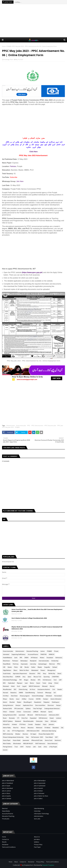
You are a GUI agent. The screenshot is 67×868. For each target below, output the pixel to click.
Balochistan (6, 661)
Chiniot (19, 712)
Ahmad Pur (6, 724)
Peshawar (15, 661)
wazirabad (22, 715)
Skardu (12, 699)
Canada (30, 724)
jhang (50, 683)
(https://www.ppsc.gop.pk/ (32, 272)
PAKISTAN (43, 654)
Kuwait (52, 718)
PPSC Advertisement (37, 426)
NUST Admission (40, 744)
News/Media (7, 664)
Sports (50, 712)
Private (56, 651)
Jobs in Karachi (38, 788)
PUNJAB (9, 46)
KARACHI (52, 654)
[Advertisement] (35, 21)
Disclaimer (5, 844)
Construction (27, 712)
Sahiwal (55, 667)
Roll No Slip (52, 673)
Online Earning (23, 689)
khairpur (18, 705)
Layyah (24, 686)
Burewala (12, 718)
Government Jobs (21, 426)
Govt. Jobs (37, 819)
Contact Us (5, 839)
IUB (4, 667)
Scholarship (55, 661)
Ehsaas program (25, 696)
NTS (39, 680)
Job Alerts (37, 839)
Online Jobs (39, 721)
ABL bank (30, 715)
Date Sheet (14, 696)
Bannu (32, 683)
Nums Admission (52, 744)
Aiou (24, 677)
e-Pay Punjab (53, 747)
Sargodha (47, 667)
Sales (47, 721)
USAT (22, 747)
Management (51, 670)
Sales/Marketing (30, 693)
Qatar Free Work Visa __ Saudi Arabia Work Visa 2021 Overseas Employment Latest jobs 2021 (37, 610)
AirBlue (24, 699)
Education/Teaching (32, 651)
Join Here (20, 181)
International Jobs (44, 661)
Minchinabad (17, 744)
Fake (27, 737)
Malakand (18, 721)
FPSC (39, 673)
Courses (31, 699)
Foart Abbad (49, 737)
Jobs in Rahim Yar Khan (41, 796)
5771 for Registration (18, 731)
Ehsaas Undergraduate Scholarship (13, 737)
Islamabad (6, 654)
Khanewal (6, 686)
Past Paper (37, 847)
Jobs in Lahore (6, 791)
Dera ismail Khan (40, 705)
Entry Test (25, 718)
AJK (21, 667)
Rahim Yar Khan (24, 670)
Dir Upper (33, 734)
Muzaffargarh (28, 702)
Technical (40, 693)
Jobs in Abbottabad (8, 781)
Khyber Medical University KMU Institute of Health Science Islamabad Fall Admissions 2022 (37, 628)
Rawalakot (56, 728)
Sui (4, 731)
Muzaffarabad (7, 689)
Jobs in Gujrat (6, 786)
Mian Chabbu (7, 744)
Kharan (23, 728)
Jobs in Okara (6, 793)
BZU (4, 683)
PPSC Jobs (60, 426)
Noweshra (13, 693)
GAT (56, 737)
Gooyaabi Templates (48, 865)
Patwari (43, 670)
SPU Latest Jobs (19, 708)
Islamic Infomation (56, 699)
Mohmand (39, 728)
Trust (16, 747)
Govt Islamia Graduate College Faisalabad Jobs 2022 (29, 618)
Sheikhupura (56, 702)
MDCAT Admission (34, 686)
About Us (37, 837)
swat (26, 683)
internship (33, 664)
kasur (18, 699)
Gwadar (60, 689)
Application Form (28, 705)
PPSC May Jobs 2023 (8, 427)
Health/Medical (7, 658)
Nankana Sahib (7, 708)
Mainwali (43, 712)
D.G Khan (6, 696)
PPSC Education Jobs (50, 426)
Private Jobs (6, 819)
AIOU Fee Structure (41, 715)
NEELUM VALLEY (28, 744)
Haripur (58, 705)
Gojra (45, 724)
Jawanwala (26, 740)
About (16, 862)
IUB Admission (43, 718)
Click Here (33, 152)
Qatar (29, 677)
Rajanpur (20, 683)
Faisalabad (50, 658)
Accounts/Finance (33, 654)
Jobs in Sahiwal (7, 798)
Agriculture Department (20, 673)
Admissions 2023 (54, 715)
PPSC (29, 426)
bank (16, 658)
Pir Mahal (47, 728)
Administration (11, 426)
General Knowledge (38, 696)
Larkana (58, 718)
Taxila (44, 683)
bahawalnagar (43, 664)
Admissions (59, 658)
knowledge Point (8, 59)
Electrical (5, 808)
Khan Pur (16, 728)
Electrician (51, 705)
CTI (18, 718)
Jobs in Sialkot (38, 798)
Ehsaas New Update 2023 (46, 734)
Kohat (13, 686)
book (40, 747)
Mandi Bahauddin (28, 721)
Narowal (6, 693)
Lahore (43, 651)
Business (25, 734)
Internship (37, 811)
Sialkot (33, 667)
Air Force (32, 689)
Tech (55, 680)
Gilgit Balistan (7, 670)
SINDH (26, 658)
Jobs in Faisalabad (7, 783)
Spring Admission (8, 705)
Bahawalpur (24, 661)
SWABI (21, 693)
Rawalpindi (33, 661)
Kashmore (58, 740)
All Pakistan (34, 658)
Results (27, 667)
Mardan (33, 680)
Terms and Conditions (9, 847)
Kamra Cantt (49, 740)
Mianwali (45, 686)
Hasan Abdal (17, 740)
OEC (15, 689)
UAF (60, 680)
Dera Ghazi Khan (8, 677)
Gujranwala (24, 664)
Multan (42, 658)
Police (16, 667)
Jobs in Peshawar (39, 793)
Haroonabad (58, 696)
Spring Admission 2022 (10, 715)
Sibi (62, 728)
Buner (5, 718)
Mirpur (5, 699)
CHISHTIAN (55, 677)
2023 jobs (53, 721)
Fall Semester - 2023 (37, 737)
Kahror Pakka (7, 728)
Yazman (28, 747)
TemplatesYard (28, 865)
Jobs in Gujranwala (40, 783)
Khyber (19, 702)
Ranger (26, 680)
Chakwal (12, 712)
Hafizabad (49, 696)
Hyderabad (11, 683)
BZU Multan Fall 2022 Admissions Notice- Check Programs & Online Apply (36, 636)
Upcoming (47, 677)
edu (9, 731)
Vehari (5, 712)
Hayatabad (33, 718)
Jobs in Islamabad (7, 788)
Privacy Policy (38, 844)
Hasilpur (46, 699)
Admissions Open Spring (49, 731)
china (45, 747)
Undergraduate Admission (52, 708)
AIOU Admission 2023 (33, 731)
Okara (15, 670)
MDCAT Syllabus (8, 721)
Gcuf (18, 686)
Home (4, 46)
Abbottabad (35, 670)
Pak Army (16, 664)
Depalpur (38, 724)
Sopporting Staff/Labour (19, 654)
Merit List (52, 664)
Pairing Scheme (8, 747)
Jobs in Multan (38, 791)
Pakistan (13, 166)
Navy (45, 673)
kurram (5, 750)
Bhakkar (18, 734)
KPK (21, 658)
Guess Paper (7, 740)
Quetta (10, 667)
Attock (59, 673)
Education (32, 673)
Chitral (56, 683)
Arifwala (14, 724)
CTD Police (22, 724)
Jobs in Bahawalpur (40, 781)
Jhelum (5, 702)
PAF (20, 680)
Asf (55, 693)
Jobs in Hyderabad (40, 786)
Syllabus (28, 708)
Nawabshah (38, 702)
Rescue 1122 (37, 677)
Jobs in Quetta (6, 796)
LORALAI (36, 712)
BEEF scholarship (8, 734)
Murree (52, 686)
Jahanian (51, 724)
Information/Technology (10, 680)
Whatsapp (48, 693)
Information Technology (41, 814)
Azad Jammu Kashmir (44, 689)
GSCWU (38, 699)
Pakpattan (46, 702)
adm (34, 747)
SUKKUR (18, 677)
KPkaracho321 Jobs (37, 740)
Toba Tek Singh (37, 708)
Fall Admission (47, 680)
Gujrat (38, 683)
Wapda (40, 667)
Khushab (12, 702)
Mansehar (31, 728)
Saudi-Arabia (7, 673)
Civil (54, 689)
